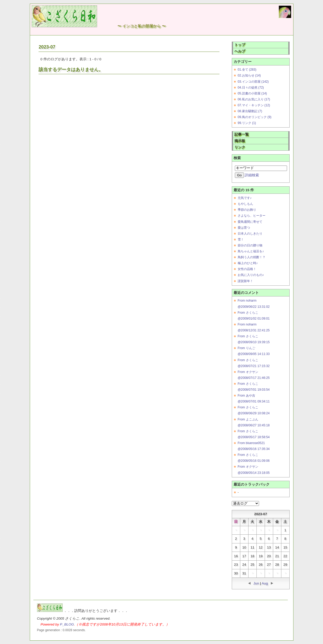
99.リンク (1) (247, 123)
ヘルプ (240, 51)
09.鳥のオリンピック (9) (255, 117)
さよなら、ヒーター (252, 216)
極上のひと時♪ (248, 263)
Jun (256, 583)
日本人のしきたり (250, 234)
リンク (240, 147)
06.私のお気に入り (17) (254, 99)
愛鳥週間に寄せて (250, 222)
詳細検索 (252, 175)
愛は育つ (244, 228)
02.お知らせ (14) (249, 75)
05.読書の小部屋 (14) (252, 93)
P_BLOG (67, 624)
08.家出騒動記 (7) (250, 111)
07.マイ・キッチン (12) (254, 105)
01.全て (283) (247, 70)
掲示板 (240, 141)
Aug (265, 583)
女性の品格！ (247, 269)
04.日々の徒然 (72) (251, 88)
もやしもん (245, 204)
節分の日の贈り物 (250, 245)
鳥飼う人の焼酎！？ (252, 257)
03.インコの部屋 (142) (253, 82)
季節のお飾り (247, 210)
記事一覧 (242, 134)
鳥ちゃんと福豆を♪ (251, 251)
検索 (237, 158)
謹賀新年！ (245, 281)
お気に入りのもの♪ (251, 275)
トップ (240, 45)
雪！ (241, 239)
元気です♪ (245, 198)
